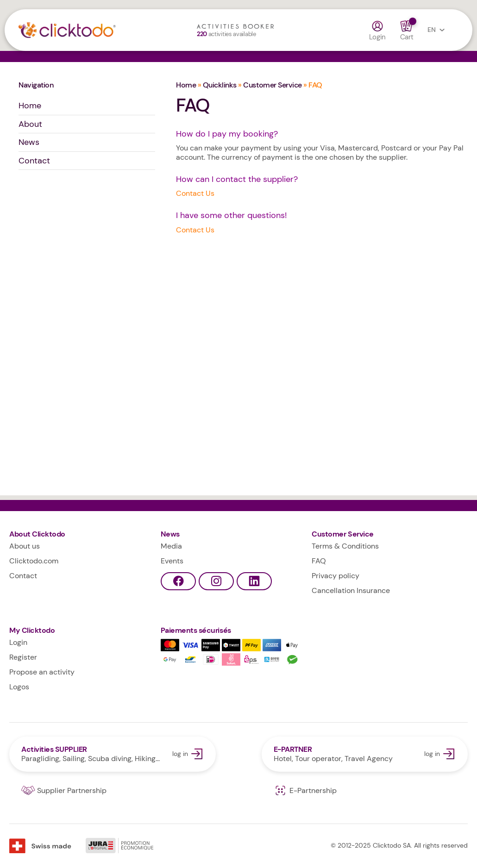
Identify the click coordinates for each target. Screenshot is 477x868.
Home (30, 106)
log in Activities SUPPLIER (113, 754)
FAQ (319, 561)
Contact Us (195, 193)
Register (23, 657)
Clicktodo (82, 32)
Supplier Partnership (64, 791)
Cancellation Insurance (351, 590)
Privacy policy (336, 576)
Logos (19, 687)
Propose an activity (42, 672)
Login (378, 30)
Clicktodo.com (34, 561)
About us (25, 546)
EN (438, 30)
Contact (34, 161)
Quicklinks (220, 85)
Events (172, 561)
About (30, 124)
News (29, 142)
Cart (407, 30)
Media (171, 546)
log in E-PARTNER (365, 754)
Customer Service (272, 85)
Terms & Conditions (345, 546)
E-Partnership (305, 791)
